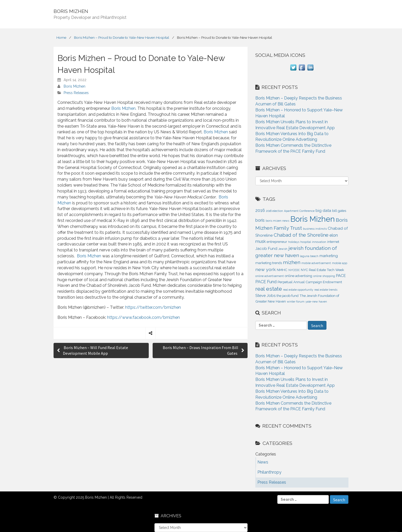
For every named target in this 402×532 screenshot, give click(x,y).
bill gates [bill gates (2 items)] (339, 211)
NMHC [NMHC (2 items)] (282, 270)
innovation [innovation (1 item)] (319, 242)
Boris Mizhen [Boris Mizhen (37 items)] (312, 219)
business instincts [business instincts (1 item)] (315, 229)
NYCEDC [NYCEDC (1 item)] (294, 270)
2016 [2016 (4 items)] (260, 210)
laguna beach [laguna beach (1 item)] (309, 256)
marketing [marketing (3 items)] (329, 256)
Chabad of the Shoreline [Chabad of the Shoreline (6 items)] (301, 235)
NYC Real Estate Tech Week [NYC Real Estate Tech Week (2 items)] (322, 270)
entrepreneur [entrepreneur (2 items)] (277, 242)
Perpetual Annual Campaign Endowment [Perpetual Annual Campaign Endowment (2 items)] (310, 282)
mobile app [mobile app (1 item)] (340, 263)
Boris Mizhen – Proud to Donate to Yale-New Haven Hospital (122, 37)
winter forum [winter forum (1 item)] (296, 302)
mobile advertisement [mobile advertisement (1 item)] (316, 263)
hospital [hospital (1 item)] (306, 242)
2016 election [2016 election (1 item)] (274, 211)
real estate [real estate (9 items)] (269, 289)
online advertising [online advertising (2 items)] (299, 276)
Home (61, 37)
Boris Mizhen (75, 86)
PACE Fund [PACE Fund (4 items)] (266, 282)
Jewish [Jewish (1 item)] (283, 249)
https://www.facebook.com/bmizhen (143, 317)
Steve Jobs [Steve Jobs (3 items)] (265, 296)
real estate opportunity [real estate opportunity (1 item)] (298, 290)
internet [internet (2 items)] (333, 242)
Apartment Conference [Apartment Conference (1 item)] (299, 211)
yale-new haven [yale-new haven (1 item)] (316, 302)
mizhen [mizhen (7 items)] (292, 262)
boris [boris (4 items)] (260, 220)
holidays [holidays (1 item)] (294, 242)
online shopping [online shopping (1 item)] (324, 276)
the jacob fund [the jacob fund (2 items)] (288, 296)
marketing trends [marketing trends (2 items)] (269, 263)
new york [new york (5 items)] (266, 269)
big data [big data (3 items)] (323, 211)
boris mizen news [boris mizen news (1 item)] (277, 221)
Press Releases (76, 93)
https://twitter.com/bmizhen (153, 307)
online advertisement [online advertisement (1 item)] (270, 276)
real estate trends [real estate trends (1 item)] (326, 290)
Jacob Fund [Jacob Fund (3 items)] (266, 249)
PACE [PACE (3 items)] (341, 276)
